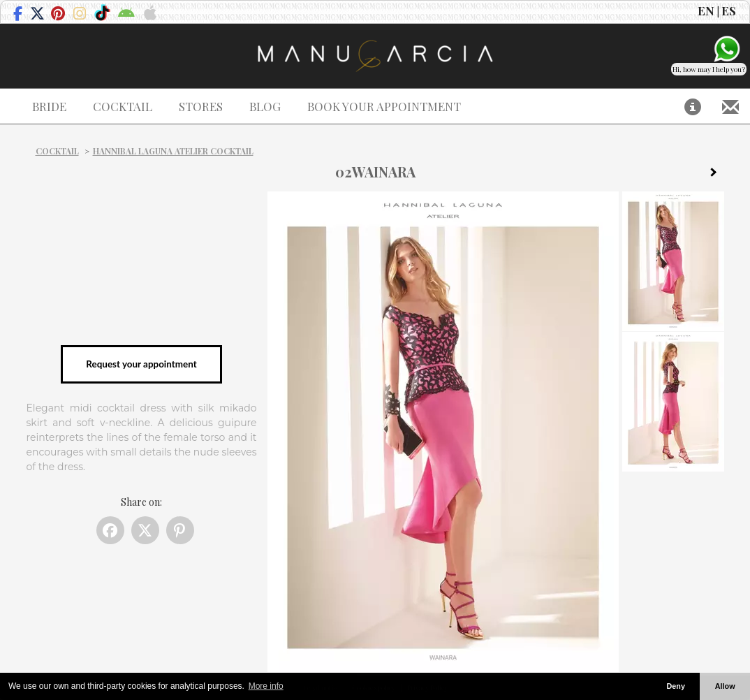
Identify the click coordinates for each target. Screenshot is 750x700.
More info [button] (266, 686)
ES (729, 10)
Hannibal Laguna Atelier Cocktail (173, 151)
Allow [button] (725, 686)
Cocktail (57, 151)
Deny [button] (675, 686)
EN (706, 10)
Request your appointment (141, 364)
